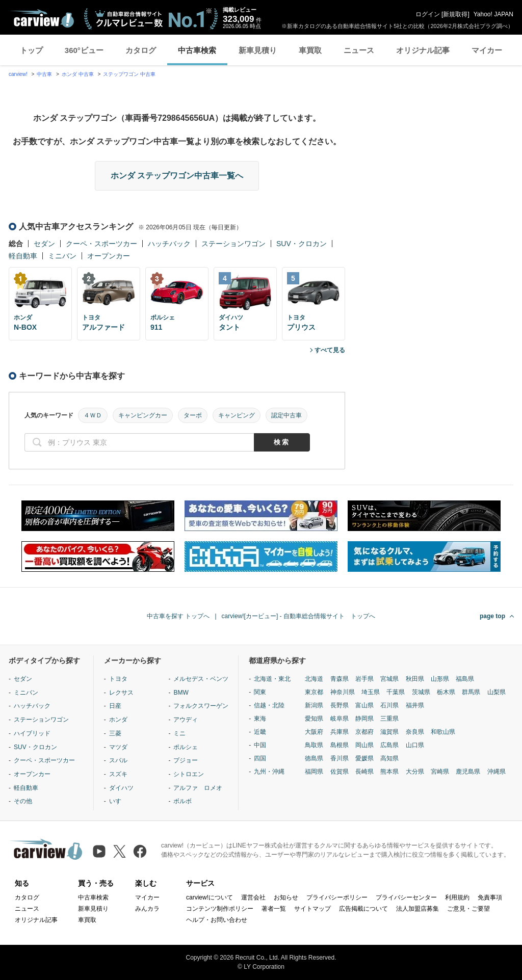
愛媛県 (364, 758)
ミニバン (62, 256)
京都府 (364, 732)
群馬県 (471, 692)
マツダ (118, 747)
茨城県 (421, 692)
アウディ (186, 720)
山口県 (415, 745)
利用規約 (457, 897)
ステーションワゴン (233, 244)
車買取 (310, 50)
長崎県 (364, 772)
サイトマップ (312, 909)
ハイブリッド (32, 733)
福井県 (415, 705)
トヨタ (118, 679)
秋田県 (415, 679)
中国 (260, 745)
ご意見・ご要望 (468, 909)
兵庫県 (340, 732)
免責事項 (490, 897)
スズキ (118, 774)
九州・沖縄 (269, 772)
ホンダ (118, 720)
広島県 (389, 745)
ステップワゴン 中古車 (129, 74)
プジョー (186, 760)
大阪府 (314, 732)
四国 (260, 758)
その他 (23, 801)
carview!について (210, 897)
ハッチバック (169, 244)
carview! (18, 74)
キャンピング (237, 415)
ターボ (193, 415)
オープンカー (109, 256)
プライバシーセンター (406, 897)
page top (492, 616)
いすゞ (118, 801)
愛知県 (314, 719)
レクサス (121, 693)
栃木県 (446, 692)
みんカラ (147, 909)
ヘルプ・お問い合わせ (217, 920)
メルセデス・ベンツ (201, 679)
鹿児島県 (468, 772)
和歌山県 (443, 732)
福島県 (465, 679)
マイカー (487, 50)
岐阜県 (340, 719)
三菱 (115, 733)
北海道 (314, 679)
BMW (181, 693)
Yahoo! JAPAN (493, 14)
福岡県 (314, 772)
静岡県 (364, 719)
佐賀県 (340, 772)
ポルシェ (186, 747)
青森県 (340, 679)
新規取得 (455, 14)
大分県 (415, 772)
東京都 (314, 692)
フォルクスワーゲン (201, 706)
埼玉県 (371, 692)
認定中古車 (286, 415)
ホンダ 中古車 (78, 74)
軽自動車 (23, 256)
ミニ (179, 733)
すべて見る (330, 350)
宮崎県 (440, 772)
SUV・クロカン (302, 244)
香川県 (340, 758)
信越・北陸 (269, 705)
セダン (44, 244)
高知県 (389, 758)
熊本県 (389, 772)
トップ (31, 50)
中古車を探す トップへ (178, 616)
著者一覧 (274, 909)
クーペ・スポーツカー (101, 244)
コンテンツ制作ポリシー (220, 909)
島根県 (340, 745)
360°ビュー (84, 50)
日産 (115, 706)
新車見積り (258, 50)
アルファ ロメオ (198, 788)
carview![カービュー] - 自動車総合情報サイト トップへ (298, 616)
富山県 (364, 705)
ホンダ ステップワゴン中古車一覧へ (177, 176)
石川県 (389, 705)
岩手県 (364, 679)
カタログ (141, 50)
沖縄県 (497, 772)
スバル (118, 760)
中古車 (44, 74)
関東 (260, 692)
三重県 (389, 719)
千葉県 (396, 692)
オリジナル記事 (423, 50)
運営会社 (253, 897)
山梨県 (497, 692)
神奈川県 (343, 692)
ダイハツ (121, 788)
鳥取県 (314, 745)
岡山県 (364, 745)
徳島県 (314, 758)
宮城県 (389, 679)
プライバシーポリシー (337, 897)
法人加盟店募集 (417, 909)
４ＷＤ (93, 415)
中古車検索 (197, 50)
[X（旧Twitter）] (120, 851)
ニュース (359, 50)
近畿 (260, 732)
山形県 (440, 679)
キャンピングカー (143, 415)
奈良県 (415, 732)
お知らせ (286, 897)
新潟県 (314, 705)
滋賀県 (389, 732)
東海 (260, 719)
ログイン (428, 14)
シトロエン (189, 774)
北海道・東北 (272, 679)
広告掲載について (363, 909)
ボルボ (182, 801)
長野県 (340, 705)
